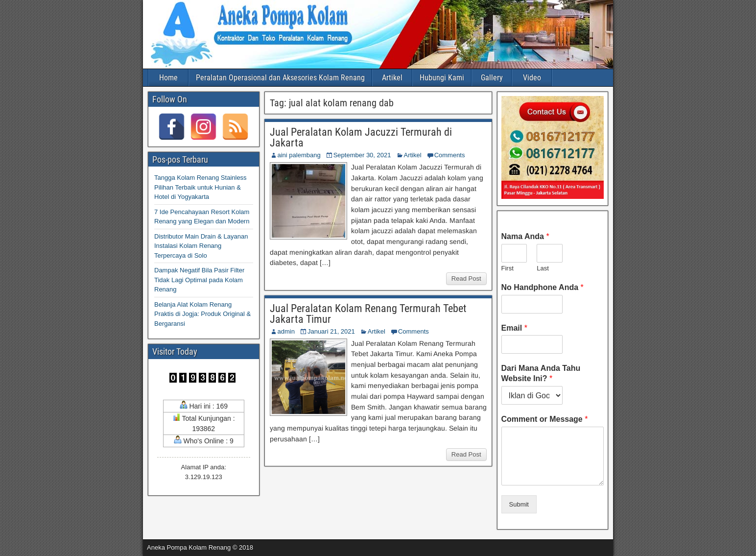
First (508, 268)
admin (286, 331)
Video (532, 78)
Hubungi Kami (442, 78)
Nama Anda (525, 236)
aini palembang (299, 155)
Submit (519, 504)
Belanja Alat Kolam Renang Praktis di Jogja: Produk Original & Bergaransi (202, 314)
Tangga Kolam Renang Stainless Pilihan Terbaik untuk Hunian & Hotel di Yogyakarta (201, 187)
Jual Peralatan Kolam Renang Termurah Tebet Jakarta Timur (368, 314)
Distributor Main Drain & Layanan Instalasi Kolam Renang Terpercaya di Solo (201, 246)
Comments (450, 155)
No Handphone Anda (543, 287)
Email (514, 328)
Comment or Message (545, 419)
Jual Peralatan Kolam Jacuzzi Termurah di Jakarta (361, 137)
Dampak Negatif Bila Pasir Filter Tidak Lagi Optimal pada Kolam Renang (199, 280)
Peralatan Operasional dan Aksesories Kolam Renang (280, 78)
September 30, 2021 (362, 155)
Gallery (492, 78)
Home (168, 78)
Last (543, 268)
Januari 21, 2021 (331, 331)
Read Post (466, 278)
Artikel (392, 78)
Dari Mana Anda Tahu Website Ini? (541, 373)
